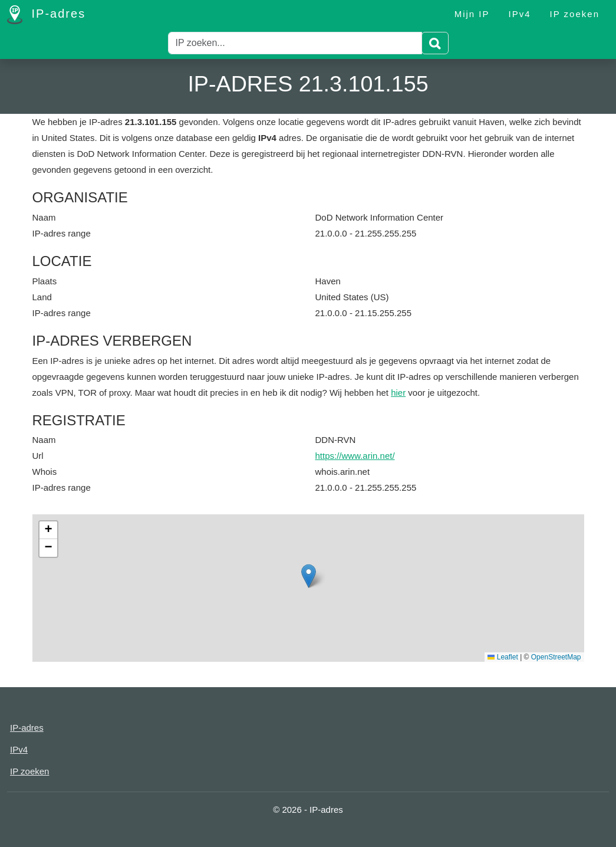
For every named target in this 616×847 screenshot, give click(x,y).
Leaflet (503, 657)
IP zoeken (575, 14)
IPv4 (520, 14)
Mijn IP (472, 14)
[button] (309, 576)
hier (398, 393)
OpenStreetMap (556, 657)
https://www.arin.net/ (355, 456)
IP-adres (46, 15)
